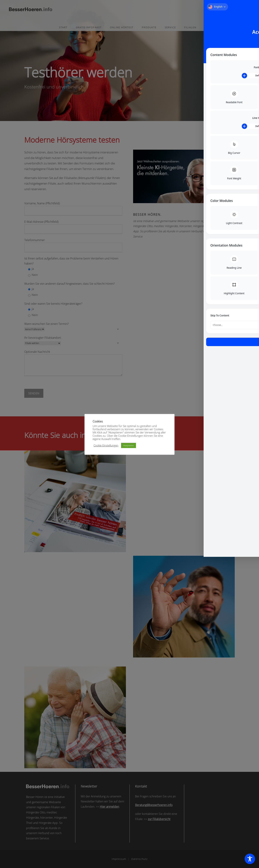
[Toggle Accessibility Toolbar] (250, 859)
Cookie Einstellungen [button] (106, 445)
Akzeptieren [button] (129, 445)
